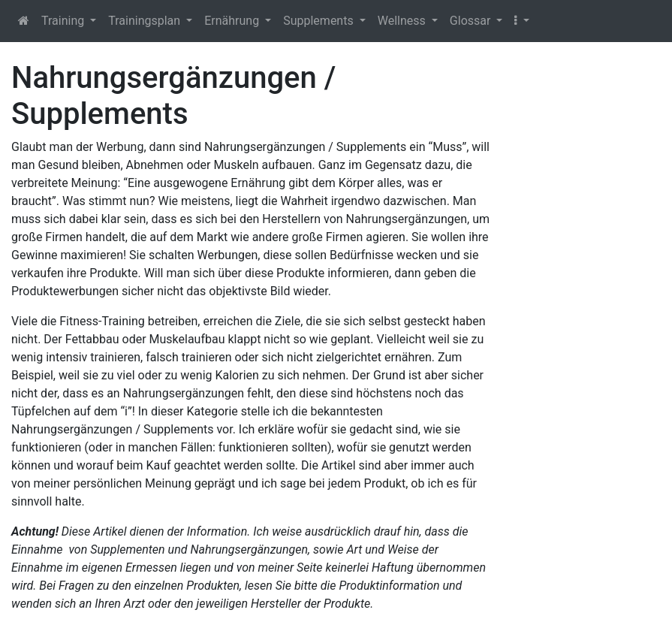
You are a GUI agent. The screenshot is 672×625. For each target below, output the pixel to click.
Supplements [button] (319, 21)
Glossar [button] (472, 21)
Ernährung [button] (233, 21)
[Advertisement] (588, 285)
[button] (521, 21)
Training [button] (64, 21)
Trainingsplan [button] (146, 21)
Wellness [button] (403, 21)
